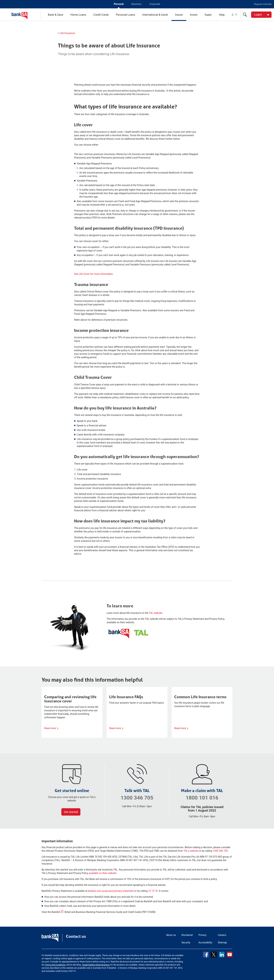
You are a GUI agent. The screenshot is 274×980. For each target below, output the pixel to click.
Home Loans (78, 15)
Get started (71, 812)
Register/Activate (263, 4)
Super (208, 15)
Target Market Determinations (96, 965)
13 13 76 (153, 891)
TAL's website (191, 851)
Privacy (202, 935)
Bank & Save (56, 15)
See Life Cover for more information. (94, 274)
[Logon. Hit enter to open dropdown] (261, 15)
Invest (194, 15)
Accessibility (205, 943)
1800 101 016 (202, 798)
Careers (222, 935)
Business (137, 4)
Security (186, 943)
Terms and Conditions (55, 965)
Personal (119, 4)
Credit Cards (101, 15)
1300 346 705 (137, 798)
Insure (179, 15)
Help (222, 15)
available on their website (102, 873)
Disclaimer (187, 935)
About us (171, 935)
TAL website (156, 613)
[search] (246, 15)
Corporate (155, 4)
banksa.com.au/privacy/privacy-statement (111, 891)
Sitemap (222, 943)
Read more (51, 728)
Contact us (76, 936)
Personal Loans (125, 15)
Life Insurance (67, 33)
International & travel (155, 15)
